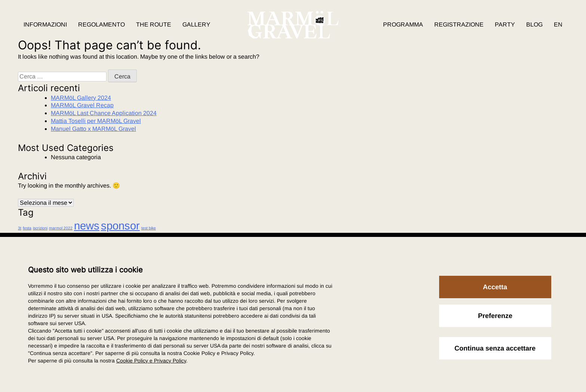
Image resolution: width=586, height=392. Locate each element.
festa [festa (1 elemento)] (27, 228)
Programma (403, 24)
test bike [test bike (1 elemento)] (149, 228)
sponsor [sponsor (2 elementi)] (120, 226)
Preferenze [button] (495, 316)
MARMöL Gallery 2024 (81, 98)
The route (154, 24)
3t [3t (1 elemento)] (20, 228)
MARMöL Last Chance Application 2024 (104, 113)
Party (505, 24)
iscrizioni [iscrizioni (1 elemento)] (40, 228)
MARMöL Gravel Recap (82, 105)
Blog (534, 24)
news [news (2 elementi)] (87, 226)
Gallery (196, 24)
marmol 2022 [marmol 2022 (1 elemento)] (61, 228)
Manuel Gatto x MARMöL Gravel (93, 129)
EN (558, 24)
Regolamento (101, 24)
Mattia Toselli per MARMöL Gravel (96, 121)
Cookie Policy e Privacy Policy (151, 361)
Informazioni (45, 24)
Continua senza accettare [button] (495, 348)
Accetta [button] (495, 287)
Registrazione (459, 24)
